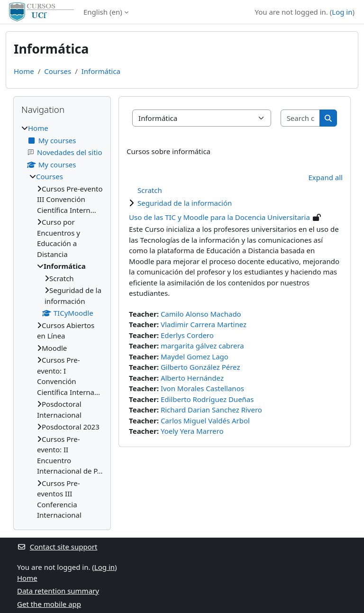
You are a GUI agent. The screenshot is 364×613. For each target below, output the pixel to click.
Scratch (150, 190)
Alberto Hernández (192, 378)
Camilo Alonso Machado (201, 314)
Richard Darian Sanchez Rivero (211, 410)
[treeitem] (62, 322)
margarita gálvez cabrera (202, 346)
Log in (342, 12)
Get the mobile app (49, 604)
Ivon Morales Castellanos (202, 388)
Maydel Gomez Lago (195, 357)
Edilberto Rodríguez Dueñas (207, 399)
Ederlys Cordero (187, 335)
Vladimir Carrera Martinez (204, 324)
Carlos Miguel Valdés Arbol (205, 421)
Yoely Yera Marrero (192, 431)
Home (24, 71)
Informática (101, 71)
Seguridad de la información (185, 203)
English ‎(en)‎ (103, 12)
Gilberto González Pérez (200, 367)
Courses (58, 71)
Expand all (326, 177)
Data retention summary (58, 591)
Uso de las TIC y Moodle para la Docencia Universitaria (219, 217)
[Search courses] (301, 118)
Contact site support (57, 547)
